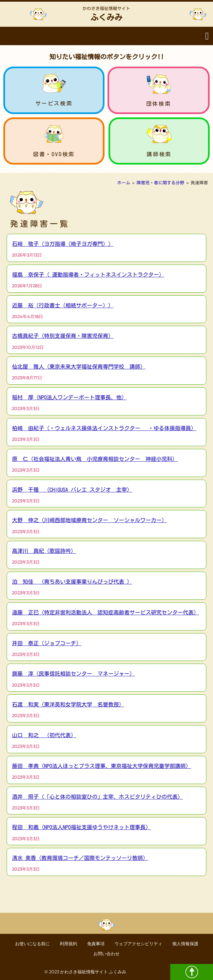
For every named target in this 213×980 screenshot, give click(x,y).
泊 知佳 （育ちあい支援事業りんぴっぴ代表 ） (72, 582)
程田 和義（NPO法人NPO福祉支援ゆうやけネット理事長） (81, 827)
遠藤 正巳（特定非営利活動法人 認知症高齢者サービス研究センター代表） (105, 612)
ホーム (124, 183)
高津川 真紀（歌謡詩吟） (44, 551)
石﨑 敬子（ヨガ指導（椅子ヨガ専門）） (63, 244)
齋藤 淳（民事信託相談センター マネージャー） (73, 674)
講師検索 (159, 154)
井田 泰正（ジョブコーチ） (47, 643)
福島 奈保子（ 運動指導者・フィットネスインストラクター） (88, 275)
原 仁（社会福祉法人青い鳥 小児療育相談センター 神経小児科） (95, 459)
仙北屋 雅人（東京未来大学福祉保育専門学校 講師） (79, 367)
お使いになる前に (32, 944)
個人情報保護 (185, 944)
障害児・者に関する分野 (160, 183)
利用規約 (68, 944)
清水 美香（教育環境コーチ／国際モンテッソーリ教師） (80, 858)
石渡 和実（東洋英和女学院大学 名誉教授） (68, 704)
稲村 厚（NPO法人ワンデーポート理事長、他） (69, 397)
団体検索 (159, 104)
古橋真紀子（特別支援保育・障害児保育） (63, 336)
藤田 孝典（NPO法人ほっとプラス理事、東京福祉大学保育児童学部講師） (101, 766)
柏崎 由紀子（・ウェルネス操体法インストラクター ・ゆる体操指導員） (104, 428)
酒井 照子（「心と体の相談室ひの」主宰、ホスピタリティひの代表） (97, 797)
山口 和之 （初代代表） (44, 735)
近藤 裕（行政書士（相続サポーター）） (63, 305)
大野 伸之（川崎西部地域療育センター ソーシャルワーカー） (89, 520)
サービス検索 (54, 103)
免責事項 (96, 944)
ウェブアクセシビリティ (138, 944)
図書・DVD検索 (54, 154)
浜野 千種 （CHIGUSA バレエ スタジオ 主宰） (72, 490)
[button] (207, 36)
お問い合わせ (106, 954)
